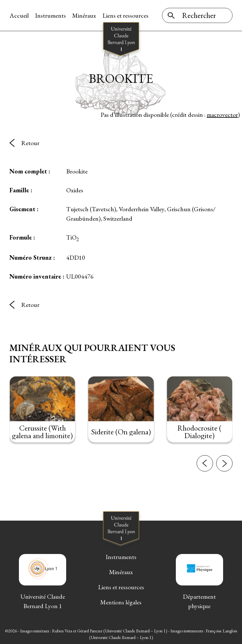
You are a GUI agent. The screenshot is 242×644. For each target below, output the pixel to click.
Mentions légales (121, 602)
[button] (205, 481)
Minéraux (84, 15)
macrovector (222, 115)
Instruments (50, 15)
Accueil (19, 15)
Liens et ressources (125, 15)
